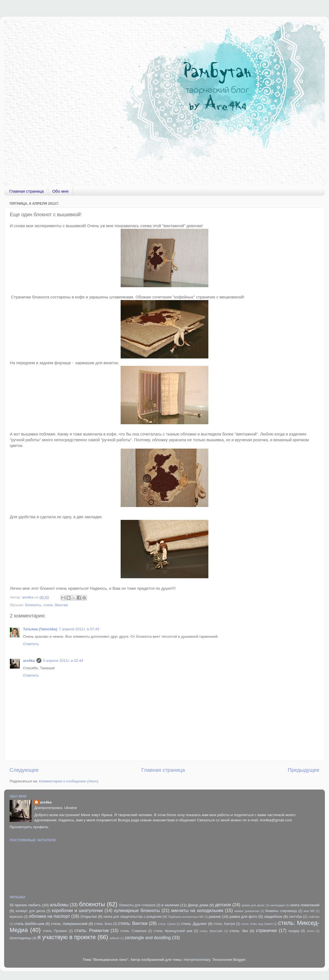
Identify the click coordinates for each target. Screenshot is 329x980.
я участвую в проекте (67, 937)
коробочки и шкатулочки (77, 910)
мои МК (309, 911)
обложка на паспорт (49, 916)
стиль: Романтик (91, 930)
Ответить (31, 644)
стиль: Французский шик (173, 931)
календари (278, 905)
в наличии (170, 905)
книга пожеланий (305, 905)
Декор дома (198, 905)
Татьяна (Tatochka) (40, 629)
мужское (16, 917)
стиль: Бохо (103, 924)
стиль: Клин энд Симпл (257, 924)
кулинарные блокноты (137, 910)
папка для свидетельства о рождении (133, 917)
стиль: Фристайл (211, 931)
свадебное (273, 917)
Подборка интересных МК (186, 917)
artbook (115, 938)
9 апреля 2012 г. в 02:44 (63, 661)
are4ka (29, 661)
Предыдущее (304, 770)
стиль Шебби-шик (29, 924)
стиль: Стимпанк (134, 931)
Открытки (89, 917)
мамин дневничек (247, 911)
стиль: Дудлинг (194, 924)
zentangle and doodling (148, 938)
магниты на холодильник (197, 910)
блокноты (33, 605)
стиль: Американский (69, 924)
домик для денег (253, 905)
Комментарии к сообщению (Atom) (69, 781)
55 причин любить (25, 905)
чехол (310, 931)
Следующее (24, 770)
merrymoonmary (197, 960)
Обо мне (61, 191)
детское (223, 905)
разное (215, 917)
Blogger (239, 960)
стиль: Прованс (55, 931)
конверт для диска (30, 911)
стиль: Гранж (167, 924)
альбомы (59, 905)
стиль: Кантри (224, 924)
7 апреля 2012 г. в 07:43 (79, 629)
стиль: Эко (239, 931)
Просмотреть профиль (29, 827)
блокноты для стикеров (137, 905)
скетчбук (296, 917)
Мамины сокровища (281, 911)
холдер (294, 931)
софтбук (314, 917)
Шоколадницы (21, 938)
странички (266, 930)
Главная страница (27, 191)
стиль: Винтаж (56, 605)
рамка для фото (243, 917)
